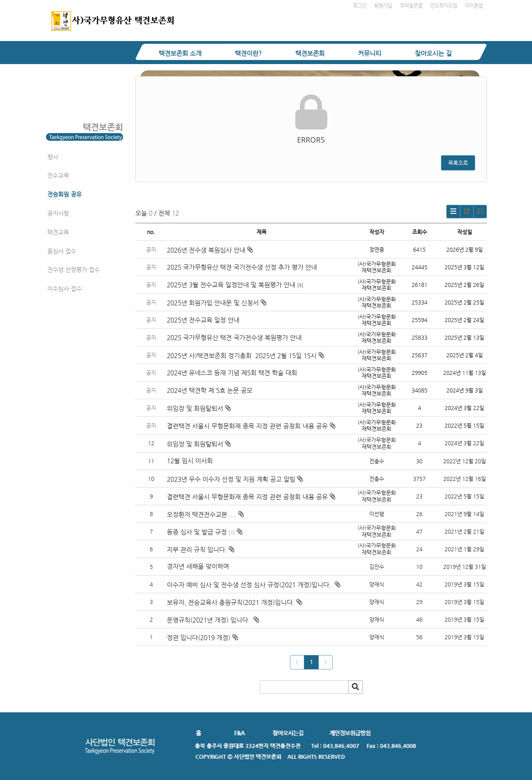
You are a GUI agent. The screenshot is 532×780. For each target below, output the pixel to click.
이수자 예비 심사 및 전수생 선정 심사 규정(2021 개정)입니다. (250, 585)
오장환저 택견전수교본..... (202, 514)
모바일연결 (411, 6)
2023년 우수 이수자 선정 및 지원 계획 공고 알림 (231, 479)
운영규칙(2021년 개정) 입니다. (209, 620)
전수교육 (58, 175)
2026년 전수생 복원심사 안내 (210, 250)
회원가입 (383, 6)
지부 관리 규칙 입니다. (197, 549)
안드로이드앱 (444, 6)
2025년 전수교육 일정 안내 (204, 320)
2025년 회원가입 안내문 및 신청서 (217, 303)
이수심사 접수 (64, 288)
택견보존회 (310, 53)
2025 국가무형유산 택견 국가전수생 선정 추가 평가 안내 (242, 267)
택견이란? (248, 53)
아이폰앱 (474, 6)
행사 (53, 157)
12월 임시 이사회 (191, 461)
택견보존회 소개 (180, 53)
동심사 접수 (62, 251)
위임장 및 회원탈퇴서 (199, 408)
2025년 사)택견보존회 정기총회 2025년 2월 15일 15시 (245, 355)
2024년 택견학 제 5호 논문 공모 (210, 390)
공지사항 (58, 213)
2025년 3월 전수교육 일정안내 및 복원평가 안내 (231, 285)
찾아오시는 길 (433, 53)
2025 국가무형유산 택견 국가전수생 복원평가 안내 (234, 337)
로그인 (360, 6)
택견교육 (58, 232)
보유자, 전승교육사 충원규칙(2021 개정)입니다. (231, 602)
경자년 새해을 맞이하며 (198, 566)
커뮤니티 (370, 53)
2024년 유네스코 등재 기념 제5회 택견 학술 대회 (232, 373)
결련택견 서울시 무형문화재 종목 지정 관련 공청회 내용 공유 (251, 426)
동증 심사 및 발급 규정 (197, 532)
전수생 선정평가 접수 (73, 270)
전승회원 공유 (64, 194)
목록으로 (458, 163)
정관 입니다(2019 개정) (199, 637)
